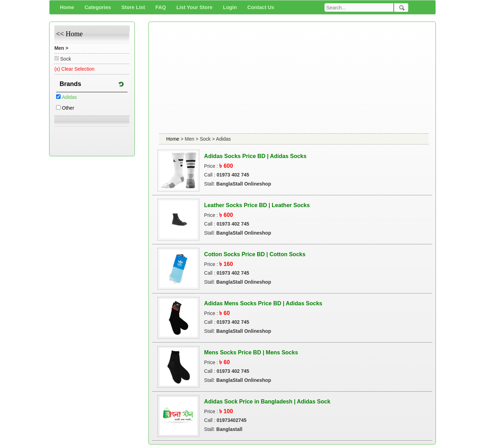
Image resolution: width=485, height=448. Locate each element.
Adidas (70, 97)
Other (68, 108)
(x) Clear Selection (74, 69)
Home (173, 139)
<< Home (69, 34)
